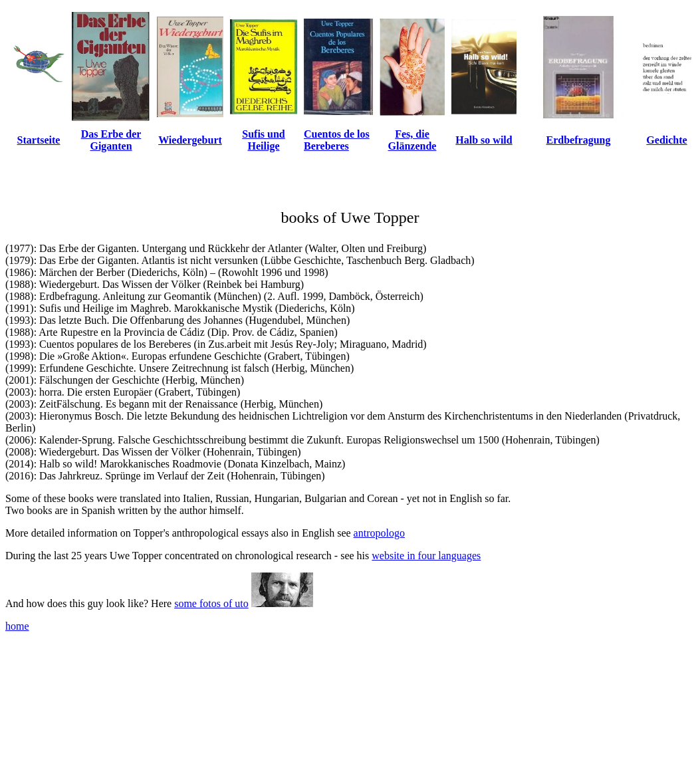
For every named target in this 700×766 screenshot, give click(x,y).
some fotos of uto (211, 603)
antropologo (379, 533)
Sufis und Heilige (264, 140)
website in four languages (426, 556)
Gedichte (666, 140)
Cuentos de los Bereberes (337, 140)
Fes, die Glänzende (412, 140)
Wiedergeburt (190, 140)
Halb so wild (484, 140)
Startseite (39, 140)
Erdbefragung (579, 140)
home (17, 626)
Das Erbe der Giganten (111, 140)
